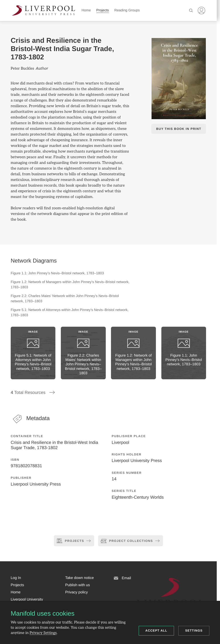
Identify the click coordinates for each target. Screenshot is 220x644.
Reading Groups (127, 10)
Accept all (156, 630)
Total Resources (33, 393)
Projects (103, 10)
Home (86, 10)
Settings (194, 630)
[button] (16, 578)
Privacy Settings (43, 633)
